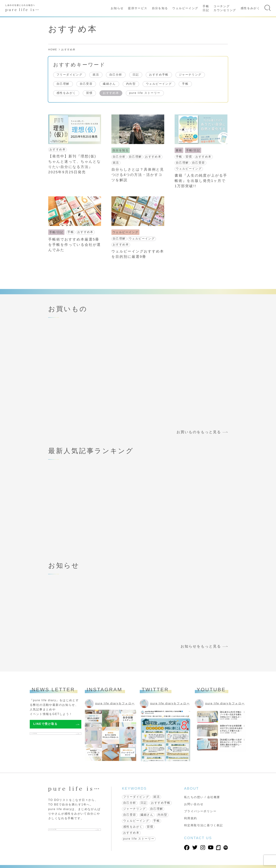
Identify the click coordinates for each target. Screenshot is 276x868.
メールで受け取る (46, 735)
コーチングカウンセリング (225, 8)
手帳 (185, 84)
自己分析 (116, 75)
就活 (96, 75)
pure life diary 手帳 (67, 831)
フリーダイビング (69, 75)
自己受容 (86, 84)
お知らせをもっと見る (201, 646)
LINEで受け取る (46, 724)
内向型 (131, 84)
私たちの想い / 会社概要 (202, 797)
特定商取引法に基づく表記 (204, 825)
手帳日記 (206, 8)
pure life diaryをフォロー (115, 703)
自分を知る (160, 8)
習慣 (89, 93)
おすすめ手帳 (159, 75)
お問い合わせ (194, 804)
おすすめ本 (111, 93)
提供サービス (138, 8)
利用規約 (191, 818)
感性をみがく (250, 8)
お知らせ (117, 8)
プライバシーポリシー (200, 811)
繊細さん (109, 84)
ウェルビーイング (185, 8)
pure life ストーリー (145, 93)
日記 (136, 75)
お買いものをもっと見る (199, 432)
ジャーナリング (190, 75)
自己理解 (63, 84)
